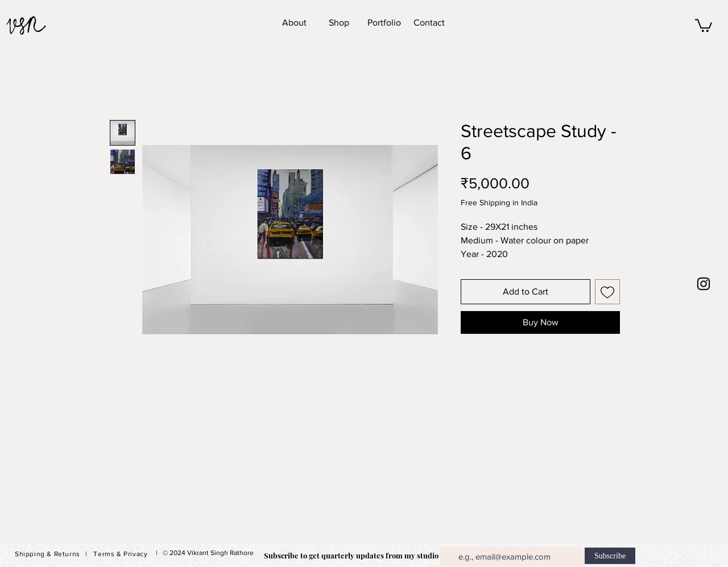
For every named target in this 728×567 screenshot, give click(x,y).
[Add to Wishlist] (607, 292)
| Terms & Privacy (116, 554)
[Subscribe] (610, 556)
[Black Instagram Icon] (704, 284)
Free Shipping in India (499, 202)
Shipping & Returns (47, 554)
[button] (704, 25)
